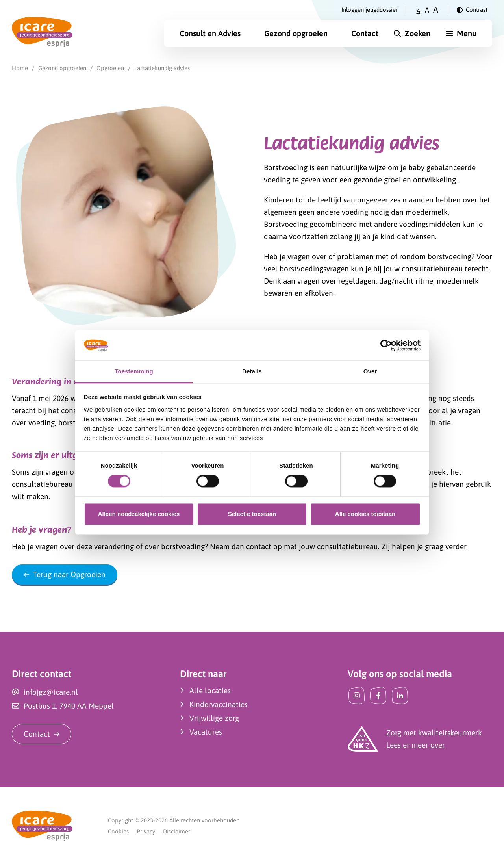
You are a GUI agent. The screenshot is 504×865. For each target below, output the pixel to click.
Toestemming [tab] (134, 371)
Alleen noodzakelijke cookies (139, 514)
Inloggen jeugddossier (370, 10)
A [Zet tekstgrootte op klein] (418, 11)
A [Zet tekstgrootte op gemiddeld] (427, 10)
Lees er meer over (416, 745)
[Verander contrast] (472, 10)
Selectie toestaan (252, 514)
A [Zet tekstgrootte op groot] (436, 10)
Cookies (118, 831)
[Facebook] (378, 695)
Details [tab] (252, 371)
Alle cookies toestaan (365, 514)
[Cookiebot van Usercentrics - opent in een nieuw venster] (386, 345)
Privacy (146, 831)
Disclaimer (177, 831)
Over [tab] (370, 371)
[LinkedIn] (400, 695)
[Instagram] (357, 695)
